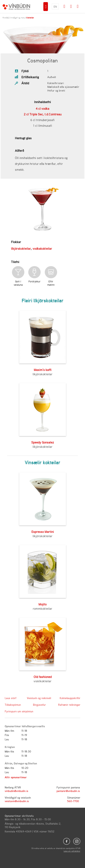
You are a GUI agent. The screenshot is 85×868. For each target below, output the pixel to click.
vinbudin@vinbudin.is (16, 791)
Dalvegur (19, 763)
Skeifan (32, 763)
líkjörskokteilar (21, 249)
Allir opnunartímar (16, 777)
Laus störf (11, 698)
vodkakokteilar (42, 249)
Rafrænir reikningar (69, 705)
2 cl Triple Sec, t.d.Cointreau (43, 114)
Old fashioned (43, 677)
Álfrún (8, 763)
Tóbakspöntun (13, 705)
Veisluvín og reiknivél (39, 698)
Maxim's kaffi (43, 370)
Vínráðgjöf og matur (18, 18)
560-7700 (73, 801)
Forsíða (5, 18)
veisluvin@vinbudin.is (17, 801)
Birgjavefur (39, 705)
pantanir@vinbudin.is (68, 791)
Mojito (42, 604)
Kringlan (10, 747)
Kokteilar (30, 18)
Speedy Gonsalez (43, 442)
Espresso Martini (43, 532)
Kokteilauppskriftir (70, 698)
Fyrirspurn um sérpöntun (19, 711)
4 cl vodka (42, 109)
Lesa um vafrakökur (72, 851)
